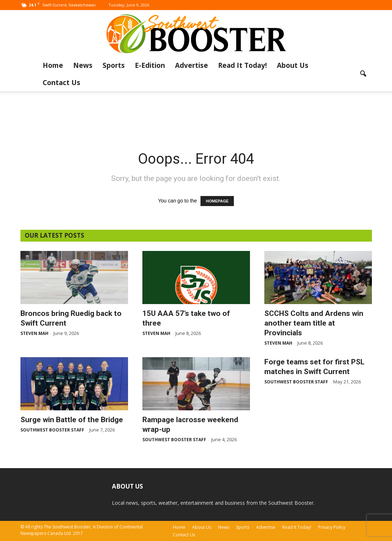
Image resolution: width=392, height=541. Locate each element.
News (83, 65)
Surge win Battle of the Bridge (72, 420)
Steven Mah (34, 333)
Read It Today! (242, 65)
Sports (114, 65)
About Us (293, 65)
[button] (363, 74)
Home (53, 65)
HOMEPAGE (217, 201)
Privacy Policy (332, 527)
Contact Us (62, 83)
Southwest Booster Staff (52, 430)
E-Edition (150, 65)
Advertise (192, 65)
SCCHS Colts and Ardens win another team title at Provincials (314, 323)
